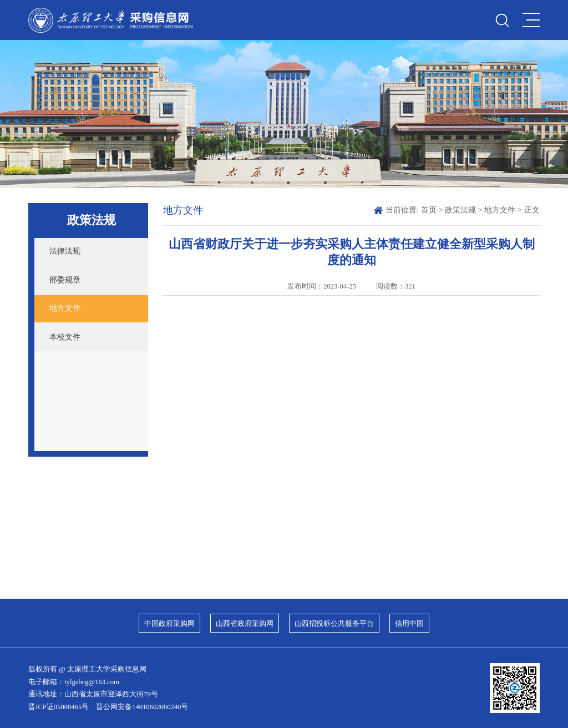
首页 (429, 210)
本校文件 (65, 337)
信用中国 (409, 624)
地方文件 (65, 308)
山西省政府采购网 (245, 624)
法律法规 (65, 251)
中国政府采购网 (169, 624)
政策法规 (460, 210)
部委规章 (65, 280)
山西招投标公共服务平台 (334, 624)
